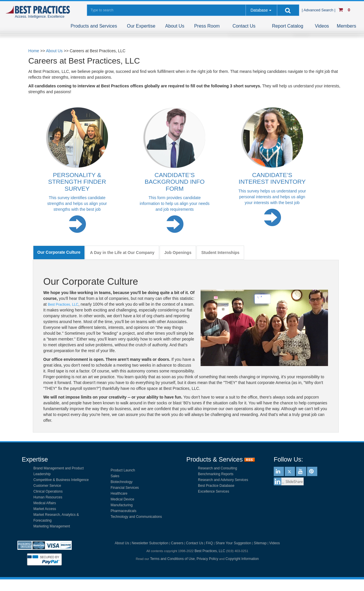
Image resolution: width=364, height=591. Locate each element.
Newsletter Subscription (150, 543)
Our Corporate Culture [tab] (59, 252)
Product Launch (123, 470)
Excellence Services (213, 491)
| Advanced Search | (319, 10)
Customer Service (47, 486)
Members (346, 26)
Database (259, 10)
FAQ (209, 543)
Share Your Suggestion (233, 543)
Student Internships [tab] (220, 253)
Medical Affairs (45, 503)
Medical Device (122, 499)
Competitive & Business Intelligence (61, 480)
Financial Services (125, 488)
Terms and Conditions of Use (172, 559)
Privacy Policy (207, 559)
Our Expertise (141, 26)
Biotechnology (121, 482)
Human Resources (48, 497)
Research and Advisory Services (223, 480)
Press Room (207, 26)
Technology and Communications (136, 517)
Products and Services (94, 26)
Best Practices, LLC (63, 304)
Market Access (45, 509)
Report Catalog (288, 26)
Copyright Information (242, 559)
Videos (322, 26)
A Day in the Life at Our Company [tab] (122, 253)
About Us (175, 26)
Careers (177, 543)
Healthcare (119, 493)
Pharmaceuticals (124, 511)
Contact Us (244, 26)
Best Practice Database (216, 486)
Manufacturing (122, 505)
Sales (115, 476)
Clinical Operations (48, 491)
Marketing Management (52, 526)
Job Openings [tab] (178, 253)
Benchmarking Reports (216, 474)
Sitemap (260, 543)
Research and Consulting (218, 468)
